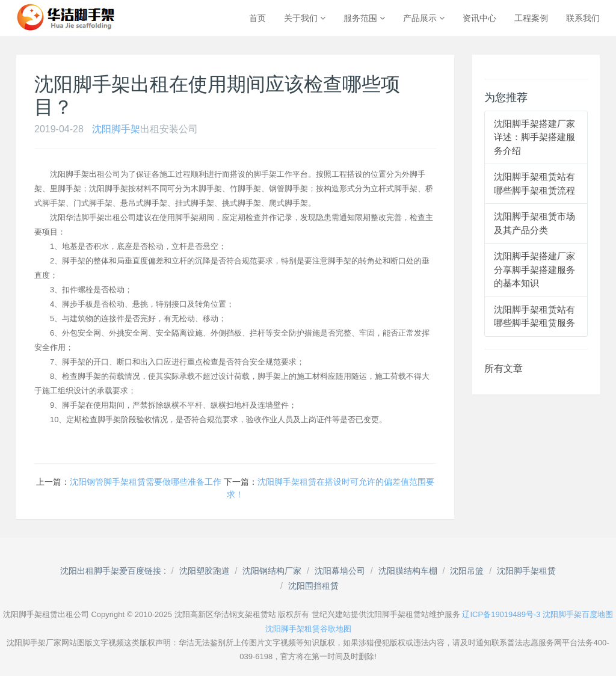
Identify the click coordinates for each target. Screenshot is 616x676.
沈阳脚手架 (116, 129)
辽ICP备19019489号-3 (501, 614)
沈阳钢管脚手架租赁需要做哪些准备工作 (146, 482)
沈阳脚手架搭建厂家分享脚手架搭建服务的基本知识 (534, 269)
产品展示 (424, 18)
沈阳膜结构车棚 (408, 571)
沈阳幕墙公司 (340, 571)
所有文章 (504, 368)
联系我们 (583, 18)
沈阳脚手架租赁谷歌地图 (308, 629)
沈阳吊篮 (467, 571)
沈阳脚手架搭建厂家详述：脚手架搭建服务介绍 (534, 137)
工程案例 (531, 18)
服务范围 (364, 18)
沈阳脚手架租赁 (526, 571)
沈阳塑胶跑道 (205, 571)
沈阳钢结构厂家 (272, 571)
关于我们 (305, 18)
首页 (257, 18)
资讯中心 (479, 18)
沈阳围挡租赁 (313, 586)
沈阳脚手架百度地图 (578, 614)
